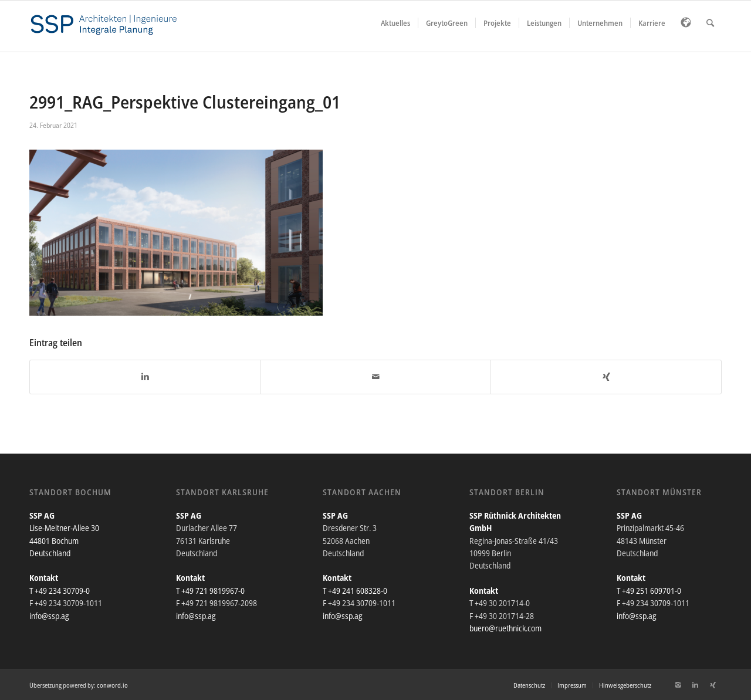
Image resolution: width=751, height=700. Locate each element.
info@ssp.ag (49, 616)
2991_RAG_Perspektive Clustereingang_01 (185, 102)
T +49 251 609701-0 (649, 591)
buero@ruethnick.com (505, 628)
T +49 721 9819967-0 (210, 591)
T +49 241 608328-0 (355, 591)
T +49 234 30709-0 (60, 591)
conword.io (112, 685)
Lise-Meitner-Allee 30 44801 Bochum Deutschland (64, 540)
